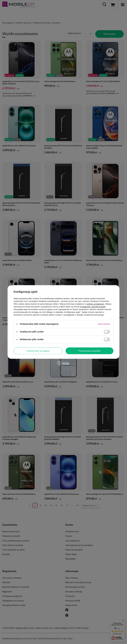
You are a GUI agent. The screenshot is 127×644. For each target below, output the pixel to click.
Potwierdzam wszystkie (89, 351)
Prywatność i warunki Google (93, 307)
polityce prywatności (95, 304)
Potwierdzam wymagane (38, 351)
